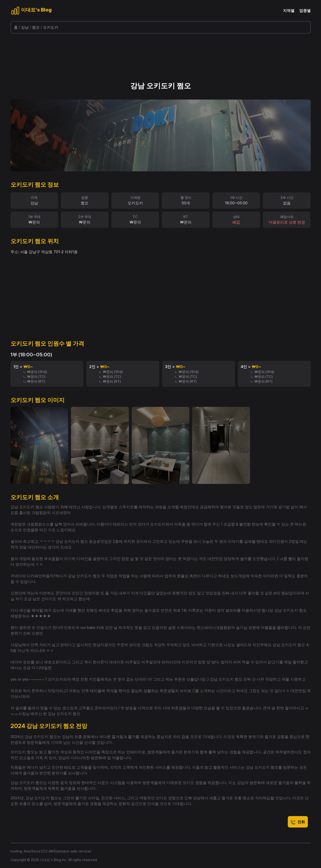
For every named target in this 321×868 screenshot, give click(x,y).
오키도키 (51, 27)
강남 (25, 27)
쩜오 (36, 27)
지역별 (289, 11)
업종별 (305, 11)
